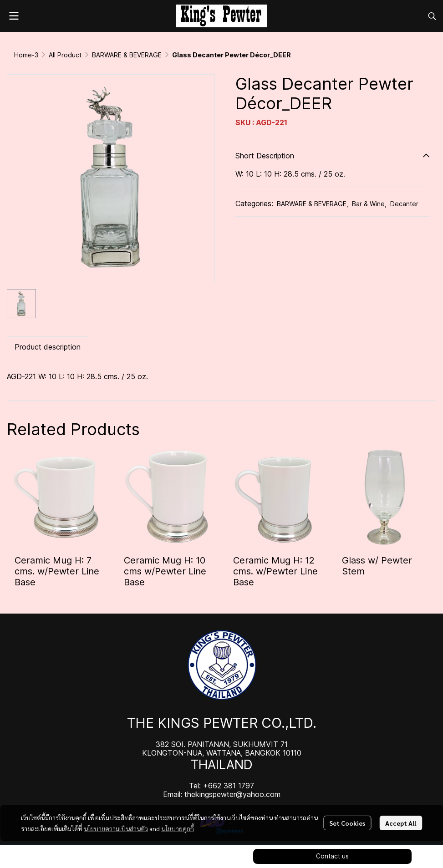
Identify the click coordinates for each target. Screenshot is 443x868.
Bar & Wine (369, 204)
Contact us (332, 856)
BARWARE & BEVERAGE (127, 55)
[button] (432, 16)
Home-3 (26, 55)
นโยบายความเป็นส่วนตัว (116, 828)
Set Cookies (347, 823)
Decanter (404, 204)
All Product (65, 55)
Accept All (401, 823)
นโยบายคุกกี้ (178, 828)
